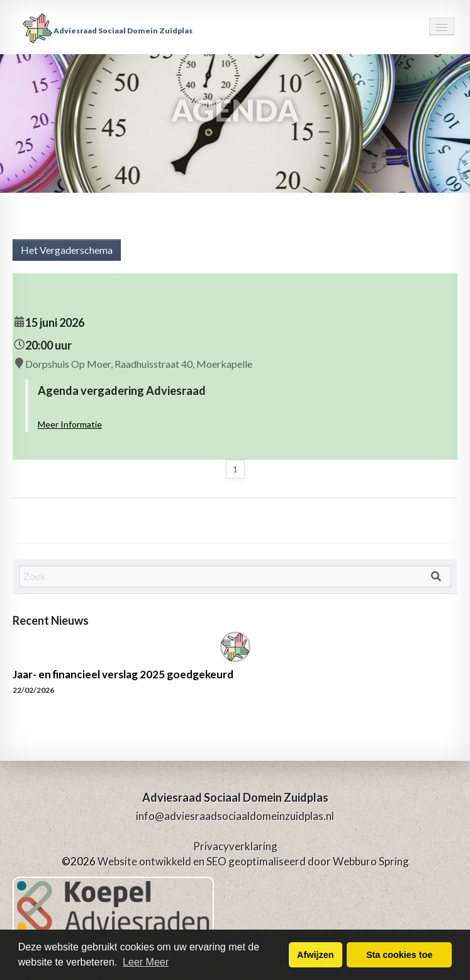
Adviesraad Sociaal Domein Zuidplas (107, 31)
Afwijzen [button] (315, 955)
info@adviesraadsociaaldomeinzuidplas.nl (235, 816)
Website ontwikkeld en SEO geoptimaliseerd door (253, 861)
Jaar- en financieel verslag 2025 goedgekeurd (123, 674)
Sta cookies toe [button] (400, 955)
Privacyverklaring (235, 846)
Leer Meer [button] (146, 962)
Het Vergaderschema (67, 250)
